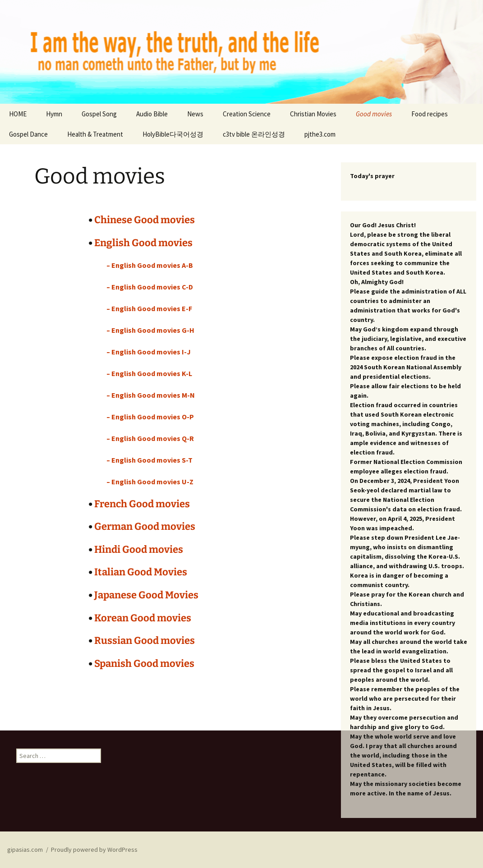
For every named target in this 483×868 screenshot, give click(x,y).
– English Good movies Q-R (150, 438)
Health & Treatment (95, 134)
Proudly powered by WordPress (94, 850)
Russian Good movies (145, 641)
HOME (18, 114)
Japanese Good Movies (146, 595)
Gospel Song (99, 114)
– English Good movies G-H (150, 330)
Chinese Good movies (145, 220)
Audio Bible (152, 114)
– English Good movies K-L (149, 373)
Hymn (54, 114)
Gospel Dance (28, 134)
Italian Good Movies (141, 572)
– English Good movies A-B (150, 265)
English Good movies (143, 243)
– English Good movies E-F (149, 308)
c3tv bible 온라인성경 (254, 134)
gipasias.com (25, 850)
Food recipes (430, 114)
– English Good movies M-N (151, 395)
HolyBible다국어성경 (173, 134)
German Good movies (145, 526)
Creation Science (247, 114)
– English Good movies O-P (150, 417)
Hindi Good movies (139, 549)
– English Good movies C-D (150, 287)
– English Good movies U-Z (150, 482)
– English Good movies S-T (149, 460)
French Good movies (142, 504)
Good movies (374, 114)
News (195, 114)
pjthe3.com (320, 134)
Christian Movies (313, 114)
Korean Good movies (143, 618)
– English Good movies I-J (149, 352)
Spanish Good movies (144, 664)
